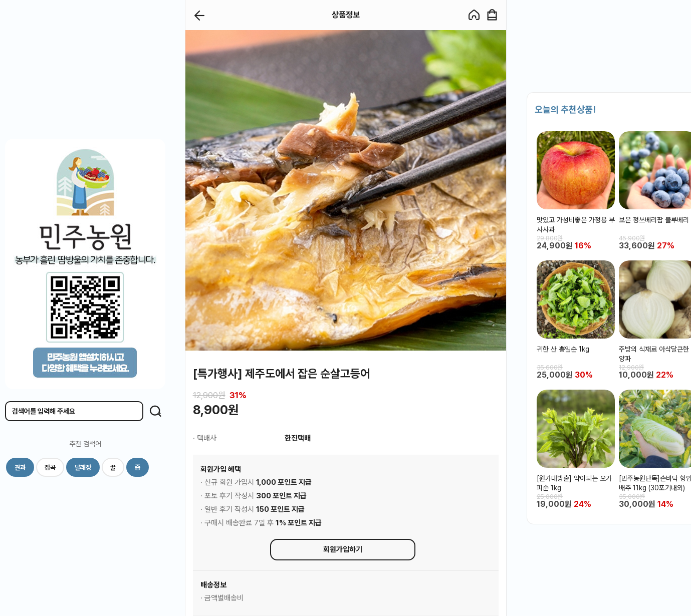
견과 (20, 468)
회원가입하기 (343, 549)
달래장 (83, 468)
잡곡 (50, 468)
